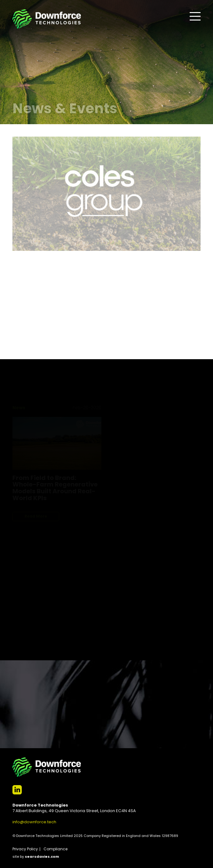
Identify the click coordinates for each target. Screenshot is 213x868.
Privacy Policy (25, 849)
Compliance (56, 849)
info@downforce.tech (34, 822)
